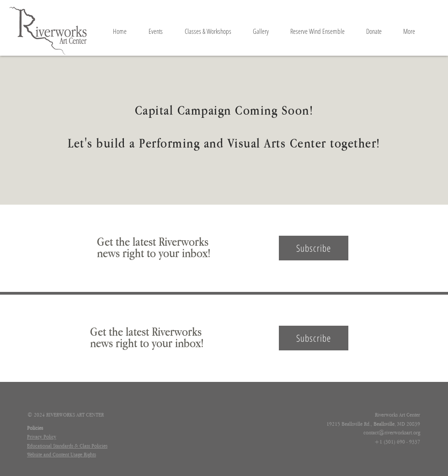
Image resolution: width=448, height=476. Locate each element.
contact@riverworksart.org (392, 433)
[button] (314, 248)
